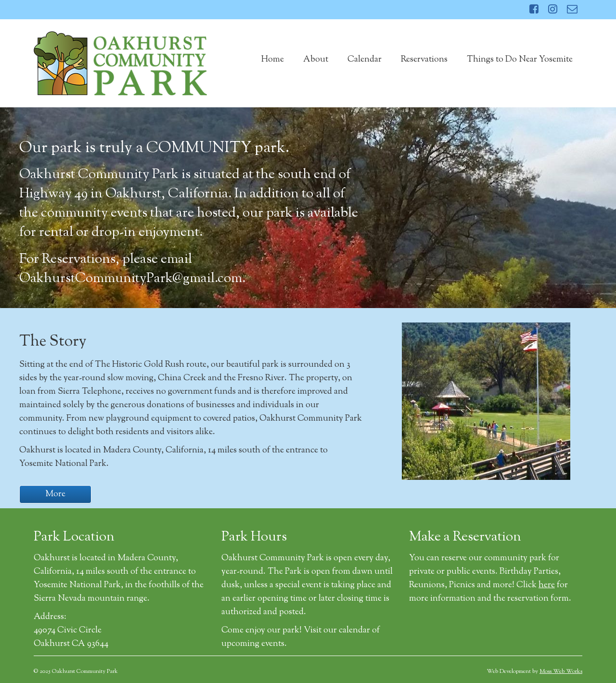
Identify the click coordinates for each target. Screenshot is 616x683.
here (547, 585)
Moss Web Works (561, 671)
